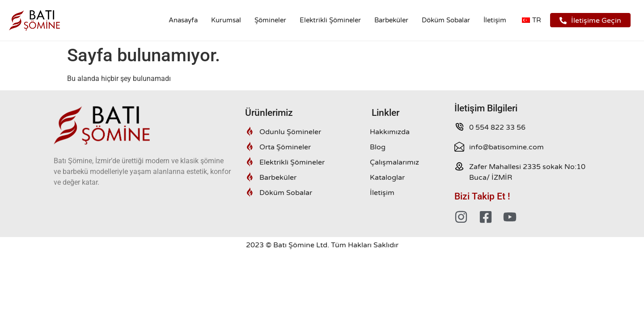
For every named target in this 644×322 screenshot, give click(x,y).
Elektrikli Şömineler (330, 20)
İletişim (495, 20)
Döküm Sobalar (446, 20)
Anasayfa (183, 20)
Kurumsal (226, 20)
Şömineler (270, 20)
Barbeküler (391, 20)
